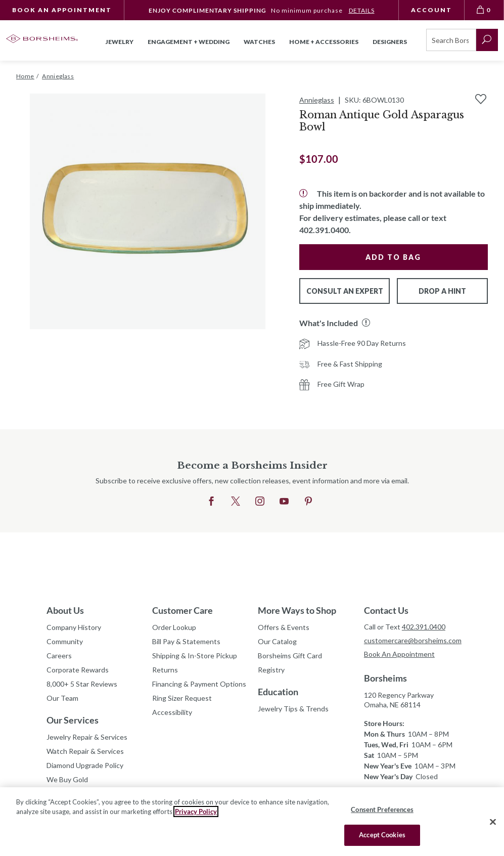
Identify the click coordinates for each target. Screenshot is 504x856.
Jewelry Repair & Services (87, 737)
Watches (259, 42)
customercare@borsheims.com (411, 640)
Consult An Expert (345, 291)
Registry (271, 670)
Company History (74, 627)
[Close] (493, 822)
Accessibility (172, 712)
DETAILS (362, 10)
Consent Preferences (382, 809)
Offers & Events (284, 627)
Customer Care (182, 610)
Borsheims (385, 678)
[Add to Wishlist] (481, 99)
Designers (390, 42)
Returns (165, 670)
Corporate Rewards (78, 670)
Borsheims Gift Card (290, 656)
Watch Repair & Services (85, 751)
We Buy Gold (67, 779)
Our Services (73, 720)
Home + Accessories (324, 42)
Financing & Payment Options (199, 684)
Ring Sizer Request (182, 698)
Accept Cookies (382, 835)
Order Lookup (174, 627)
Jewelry (120, 42)
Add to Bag (393, 257)
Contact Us (386, 610)
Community (65, 641)
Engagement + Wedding (189, 42)
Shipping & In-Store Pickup (195, 656)
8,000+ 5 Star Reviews (82, 684)
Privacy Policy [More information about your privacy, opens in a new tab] (196, 812)
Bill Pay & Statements (186, 640)
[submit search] (487, 40)
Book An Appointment (62, 10)
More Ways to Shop (297, 610)
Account (431, 10)
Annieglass (317, 100)
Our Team (62, 698)
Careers (59, 656)
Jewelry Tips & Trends (293, 709)
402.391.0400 (424, 627)
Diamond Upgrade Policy (85, 765)
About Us (65, 610)
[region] (252, 822)
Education (278, 692)
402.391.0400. (325, 230)
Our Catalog (277, 641)
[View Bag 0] (484, 10)
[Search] (451, 40)
